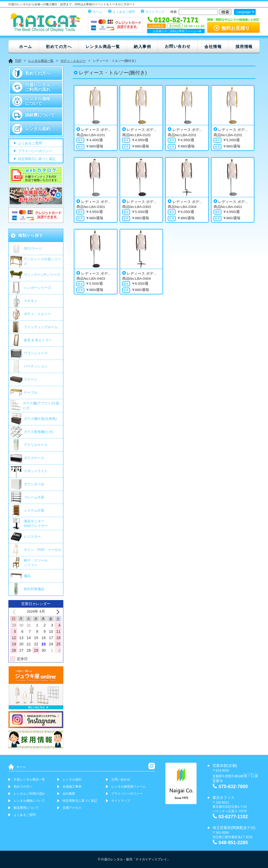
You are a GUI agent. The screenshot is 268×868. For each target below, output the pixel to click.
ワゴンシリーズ (36, 353)
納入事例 (142, 46)
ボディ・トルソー (37, 314)
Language (244, 12)
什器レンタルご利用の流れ (38, 87)
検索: (174, 12)
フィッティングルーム (41, 327)
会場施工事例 (72, 787)
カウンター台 (34, 484)
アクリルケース (36, 445)
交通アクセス (72, 808)
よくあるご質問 (124, 12)
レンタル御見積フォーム (129, 787)
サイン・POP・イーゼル (43, 550)
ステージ (31, 379)
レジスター (32, 537)
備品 (27, 576)
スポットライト (36, 471)
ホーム (97, 12)
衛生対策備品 (34, 589)
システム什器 (34, 510)
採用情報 (244, 46)
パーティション (36, 366)
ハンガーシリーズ (37, 288)
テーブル (31, 392)
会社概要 (69, 794)
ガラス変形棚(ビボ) (39, 432)
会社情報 (213, 46)
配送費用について (26, 808)
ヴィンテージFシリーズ (42, 275)
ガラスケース (34, 458)
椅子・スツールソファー (36, 563)
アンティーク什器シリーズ (42, 262)
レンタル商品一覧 (103, 46)
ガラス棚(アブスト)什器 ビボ (41, 406)
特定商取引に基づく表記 (36, 159)
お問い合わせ (178, 46)
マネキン (31, 301)
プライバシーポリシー (35, 151)
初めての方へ (59, 46)
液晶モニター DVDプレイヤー (36, 523)
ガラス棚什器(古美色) (40, 419)
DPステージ (33, 248)
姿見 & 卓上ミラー (38, 340)
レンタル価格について (38, 101)
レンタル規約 (38, 129)
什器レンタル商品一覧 (29, 779)
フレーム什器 (34, 497)
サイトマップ (155, 12)
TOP (18, 61)
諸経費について (40, 115)
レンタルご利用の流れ (29, 794)
